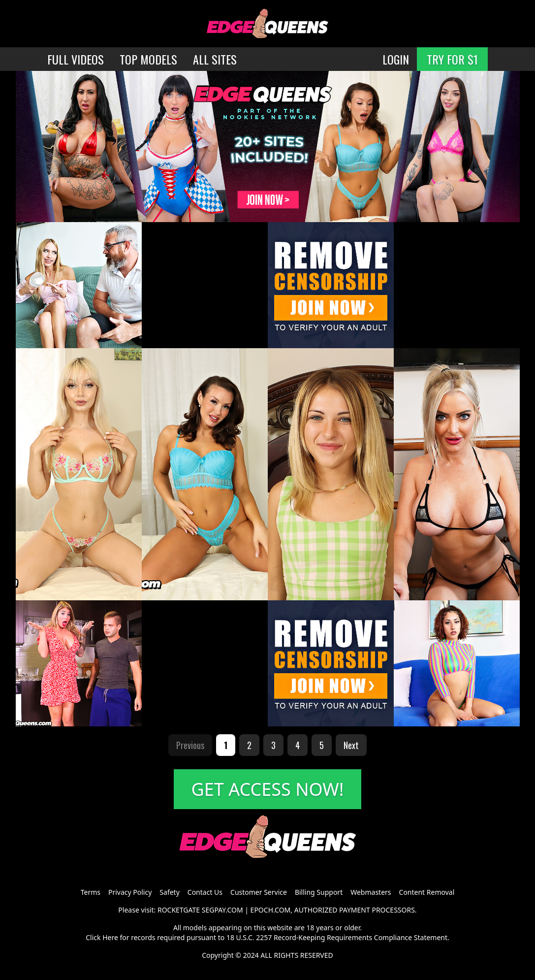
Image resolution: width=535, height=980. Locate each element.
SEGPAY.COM (222, 910)
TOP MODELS (148, 59)
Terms (91, 892)
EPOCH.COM (271, 910)
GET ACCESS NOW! (268, 789)
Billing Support (319, 892)
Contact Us (205, 892)
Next (351, 745)
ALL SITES (215, 59)
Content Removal (427, 892)
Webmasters (371, 892)
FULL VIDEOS (76, 59)
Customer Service (259, 892)
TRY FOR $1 (452, 59)
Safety (169, 892)
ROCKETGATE (179, 910)
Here (110, 937)
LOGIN (396, 59)
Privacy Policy (130, 892)
